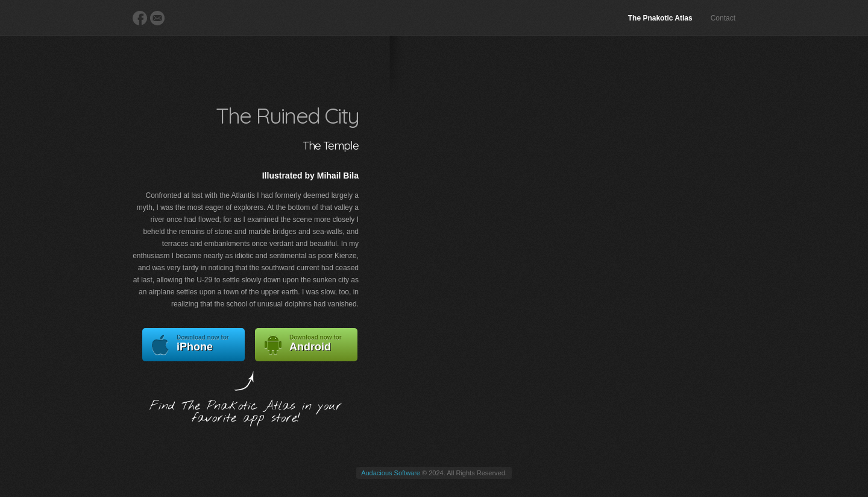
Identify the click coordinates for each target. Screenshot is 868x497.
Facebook (140, 18)
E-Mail (157, 18)
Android (306, 345)
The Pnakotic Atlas (660, 18)
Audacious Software (391, 473)
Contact (723, 18)
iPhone (193, 345)
